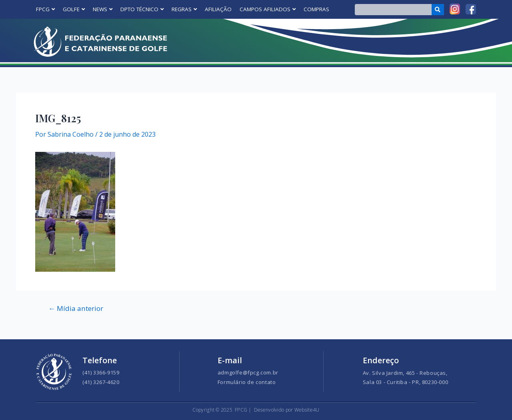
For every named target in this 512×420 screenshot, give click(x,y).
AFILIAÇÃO (218, 9)
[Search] (438, 10)
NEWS (103, 9)
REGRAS (184, 9)
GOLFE (74, 9)
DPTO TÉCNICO (142, 9)
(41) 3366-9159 (101, 372)
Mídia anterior (76, 308)
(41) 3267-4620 (101, 382)
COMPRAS (316, 9)
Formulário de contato (247, 382)
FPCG (45, 9)
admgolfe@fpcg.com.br (248, 372)
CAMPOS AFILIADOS (268, 9)
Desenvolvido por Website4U (287, 410)
